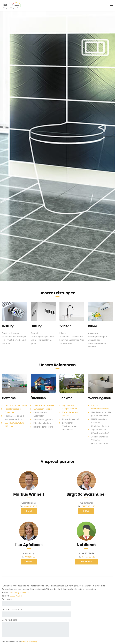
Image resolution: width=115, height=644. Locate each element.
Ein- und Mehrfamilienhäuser (100, 406)
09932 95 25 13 (31, 505)
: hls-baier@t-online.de (19, 591)
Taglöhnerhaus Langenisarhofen (70, 406)
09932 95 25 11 (31, 555)
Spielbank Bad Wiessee (44, 404)
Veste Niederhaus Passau (70, 413)
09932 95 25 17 (88, 505)
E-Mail (29, 510)
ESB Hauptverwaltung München (15, 427)
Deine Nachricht (36, 627)
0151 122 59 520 (88, 555)
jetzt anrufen (86, 560)
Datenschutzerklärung (29, 641)
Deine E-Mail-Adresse (37, 611)
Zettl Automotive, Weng (13, 406)
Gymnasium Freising (43, 408)
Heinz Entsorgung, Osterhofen (13, 413)
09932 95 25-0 (16, 595)
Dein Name (37, 600)
